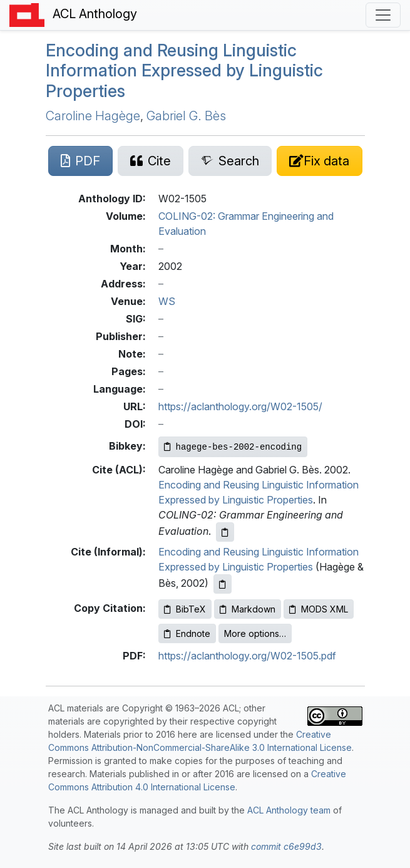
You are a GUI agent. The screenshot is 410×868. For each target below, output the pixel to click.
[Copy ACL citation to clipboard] (225, 532)
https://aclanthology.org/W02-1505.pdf (247, 656)
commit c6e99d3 (286, 846)
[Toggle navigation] (383, 15)
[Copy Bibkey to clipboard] (233, 447)
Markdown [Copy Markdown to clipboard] (248, 609)
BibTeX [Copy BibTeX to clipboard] (185, 609)
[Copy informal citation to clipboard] (223, 584)
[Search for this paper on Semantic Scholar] (230, 161)
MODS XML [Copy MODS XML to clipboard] (319, 609)
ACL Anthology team (289, 810)
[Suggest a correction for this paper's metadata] (319, 161)
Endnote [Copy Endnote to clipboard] (187, 633)
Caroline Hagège (93, 116)
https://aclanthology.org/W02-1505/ (240, 406)
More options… (255, 633)
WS (167, 301)
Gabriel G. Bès (186, 116)
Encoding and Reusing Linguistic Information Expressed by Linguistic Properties (184, 71)
